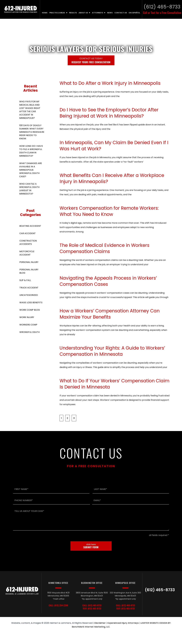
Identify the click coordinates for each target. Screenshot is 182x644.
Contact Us (121, 13)
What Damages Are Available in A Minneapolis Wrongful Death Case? (31, 170)
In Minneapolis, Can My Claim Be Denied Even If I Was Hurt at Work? (114, 146)
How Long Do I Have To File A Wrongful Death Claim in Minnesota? (31, 151)
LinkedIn (161, 599)
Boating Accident (30, 226)
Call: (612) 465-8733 (92, 605)
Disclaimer (100, 623)
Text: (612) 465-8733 (92, 609)
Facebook (166, 599)
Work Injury (27, 317)
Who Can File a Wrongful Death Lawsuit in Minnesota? (29, 189)
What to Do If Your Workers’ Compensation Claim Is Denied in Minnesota (114, 384)
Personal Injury (29, 262)
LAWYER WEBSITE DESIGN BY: (156, 623)
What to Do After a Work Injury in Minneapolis (110, 83)
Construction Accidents (28, 242)
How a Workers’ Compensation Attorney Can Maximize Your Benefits (110, 314)
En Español (134, 13)
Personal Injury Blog (29, 271)
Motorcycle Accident (27, 253)
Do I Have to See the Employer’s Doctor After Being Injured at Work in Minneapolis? (109, 113)
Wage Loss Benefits (31, 302)
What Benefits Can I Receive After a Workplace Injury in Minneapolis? (112, 178)
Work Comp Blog (30, 310)
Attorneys (97, 13)
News (110, 13)
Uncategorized (29, 295)
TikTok (154, 599)
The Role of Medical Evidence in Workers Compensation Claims (104, 248)
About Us (83, 13)
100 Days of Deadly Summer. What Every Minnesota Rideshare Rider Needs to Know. (32, 132)
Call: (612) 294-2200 (58, 605)
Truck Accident (29, 288)
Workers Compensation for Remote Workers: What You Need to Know (109, 211)
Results (73, 13)
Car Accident (28, 233)
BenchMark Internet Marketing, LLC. (91, 627)
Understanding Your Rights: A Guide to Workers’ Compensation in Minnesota (112, 351)
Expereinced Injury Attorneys (123, 623)
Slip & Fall (25, 280)
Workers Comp (28, 325)
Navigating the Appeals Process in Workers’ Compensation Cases (108, 281)
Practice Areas (57, 13)
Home (45, 13)
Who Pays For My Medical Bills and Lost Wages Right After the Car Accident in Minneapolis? (30, 110)
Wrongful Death (30, 332)
